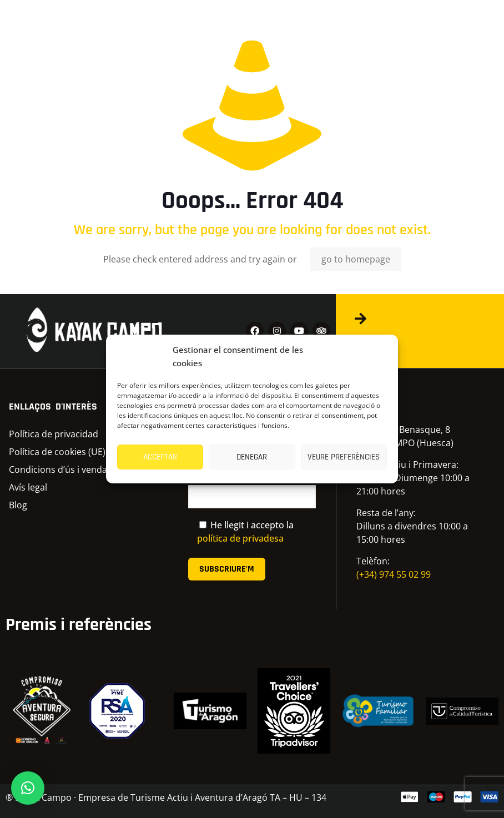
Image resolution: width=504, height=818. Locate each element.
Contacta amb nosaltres (419, 335)
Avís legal (28, 487)
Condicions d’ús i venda (58, 469)
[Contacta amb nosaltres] (360, 319)
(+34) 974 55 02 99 (394, 574)
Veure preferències (344, 457)
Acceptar (160, 457)
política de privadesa (240, 538)
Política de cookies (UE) (57, 452)
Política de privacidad (54, 434)
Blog (18, 505)
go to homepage (356, 259)
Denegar (252, 457)
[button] (28, 788)
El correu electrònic (252, 490)
